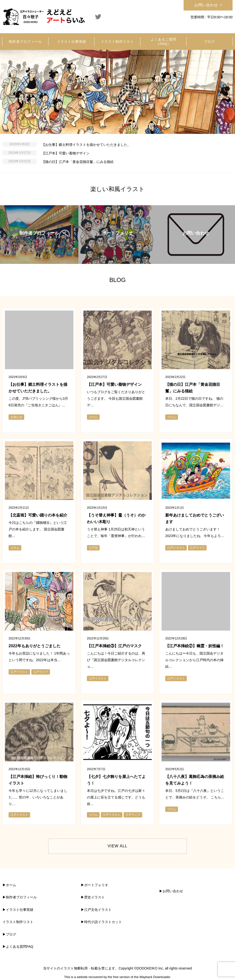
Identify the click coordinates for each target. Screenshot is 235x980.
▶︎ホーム (9, 885)
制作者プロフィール (21, 897)
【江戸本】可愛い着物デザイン (66, 153)
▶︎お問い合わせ (171, 891)
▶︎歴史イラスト (93, 897)
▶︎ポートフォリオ (94, 885)
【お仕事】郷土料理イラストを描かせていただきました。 (86, 145)
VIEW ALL (118, 846)
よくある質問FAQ (20, 947)
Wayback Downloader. (155, 977)
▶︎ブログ (9, 934)
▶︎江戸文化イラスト (96, 910)
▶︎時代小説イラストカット (101, 922)
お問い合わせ (206, 5)
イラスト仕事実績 (20, 910)
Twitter (98, 17)
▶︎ (4, 897)
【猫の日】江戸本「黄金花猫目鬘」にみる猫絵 (78, 162)
